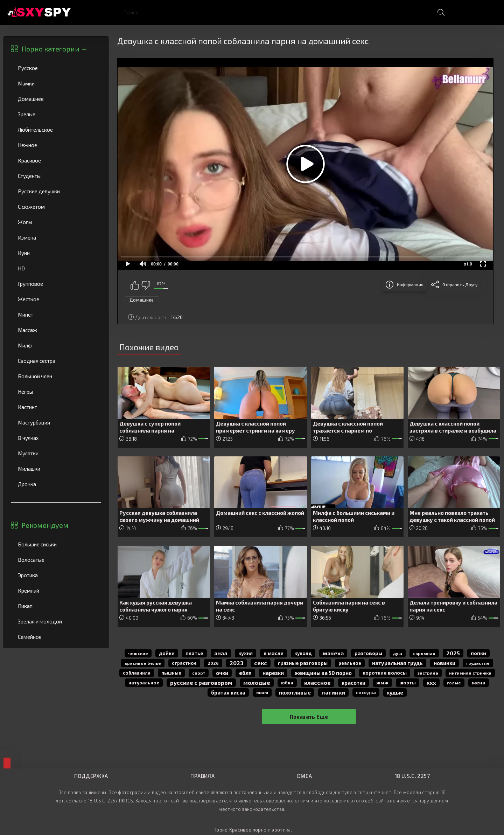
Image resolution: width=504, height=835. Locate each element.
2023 (236, 663)
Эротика (56, 575)
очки (222, 673)
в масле (274, 653)
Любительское (56, 130)
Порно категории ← (55, 49)
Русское (56, 68)
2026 (213, 663)
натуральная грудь (397, 663)
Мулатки (56, 453)
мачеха (333, 653)
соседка (366, 692)
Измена (56, 237)
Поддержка (91, 776)
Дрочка (56, 484)
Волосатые (56, 560)
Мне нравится (135, 285)
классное (317, 682)
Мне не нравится (146, 285)
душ (398, 653)
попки (478, 653)
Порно (221, 830)
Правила (202, 776)
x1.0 (468, 264)
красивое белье (143, 663)
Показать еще (309, 717)
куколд (303, 653)
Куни (56, 253)
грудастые (478, 663)
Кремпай (56, 591)
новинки (444, 663)
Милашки (56, 469)
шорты (408, 683)
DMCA (305, 776)
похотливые (295, 692)
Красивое (56, 160)
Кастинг (56, 407)
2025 (453, 653)
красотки (353, 683)
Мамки (56, 83)
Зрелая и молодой (56, 621)
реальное (350, 663)
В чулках (56, 438)
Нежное (56, 145)
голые (454, 683)
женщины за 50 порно (323, 673)
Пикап (56, 606)
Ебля (245, 673)
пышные (171, 673)
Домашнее (56, 99)
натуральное (144, 683)
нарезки (273, 673)
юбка (287, 683)
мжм (262, 692)
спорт (199, 673)
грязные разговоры (303, 663)
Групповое (56, 284)
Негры (56, 392)
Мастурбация (56, 422)
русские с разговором (201, 682)
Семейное (56, 637)
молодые (257, 682)
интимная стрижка (470, 673)
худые (395, 692)
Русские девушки (56, 191)
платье (194, 653)
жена (479, 682)
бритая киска (228, 692)
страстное (184, 663)
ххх (431, 682)
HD (56, 268)
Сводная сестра (56, 361)
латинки (333, 692)
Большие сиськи (56, 544)
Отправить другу (460, 284)
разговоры (368, 653)
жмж (382, 682)
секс (261, 663)
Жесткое (56, 299)
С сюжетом (56, 207)
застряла (428, 673)
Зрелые (56, 114)
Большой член (56, 376)
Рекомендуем (45, 525)
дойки (167, 653)
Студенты (56, 176)
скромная (424, 653)
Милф (56, 345)
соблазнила (137, 673)
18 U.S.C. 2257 (412, 776)
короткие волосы (385, 673)
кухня (246, 653)
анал (221, 653)
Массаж (56, 330)
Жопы (56, 222)
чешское (138, 653)
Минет (56, 315)
